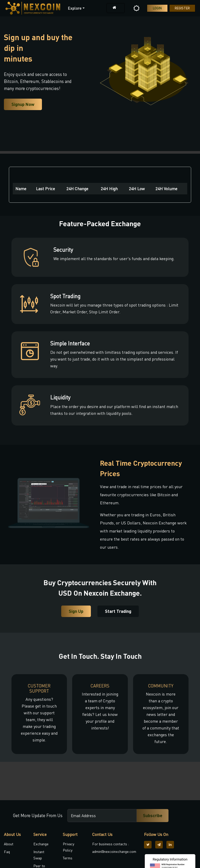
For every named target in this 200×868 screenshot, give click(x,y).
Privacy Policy (68, 847)
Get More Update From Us (38, 815)
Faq (7, 852)
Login (157, 8)
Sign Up (76, 611)
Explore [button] (75, 8)
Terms (68, 858)
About (9, 844)
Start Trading (118, 611)
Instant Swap (39, 855)
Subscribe (153, 815)
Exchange (41, 844)
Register (182, 8)
